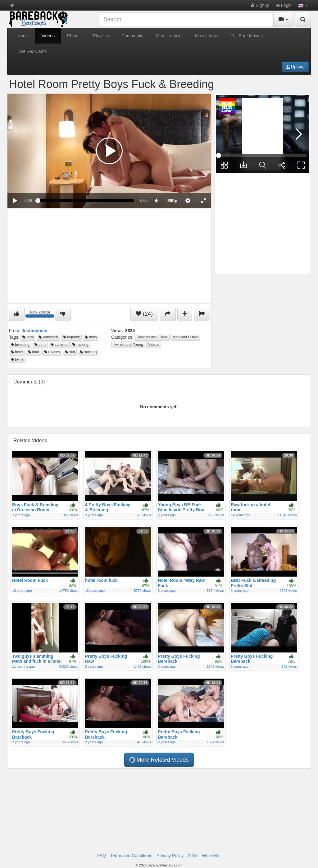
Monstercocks (169, 36)
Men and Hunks (185, 337)
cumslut (59, 345)
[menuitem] (172, 201)
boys (91, 337)
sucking (88, 352)
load (34, 352)
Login (284, 5)
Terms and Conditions (131, 856)
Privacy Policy (170, 856)
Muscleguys (207, 36)
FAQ (102, 856)
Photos (74, 36)
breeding (20, 345)
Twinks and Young (128, 345)
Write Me (211, 856)
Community (132, 36)
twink (17, 360)
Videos (48, 36)
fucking (80, 345)
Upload (295, 67)
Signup (260, 5)
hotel (17, 352)
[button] (303, 5)
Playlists (101, 36)
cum (40, 345)
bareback (48, 337)
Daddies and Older (152, 337)
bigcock (71, 337)
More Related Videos (159, 760)
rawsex (52, 352)
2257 (193, 856)
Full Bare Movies (247, 36)
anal (28, 337)
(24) (144, 314)
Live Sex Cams (32, 51)
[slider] (86, 201)
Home (23, 36)
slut (70, 352)
